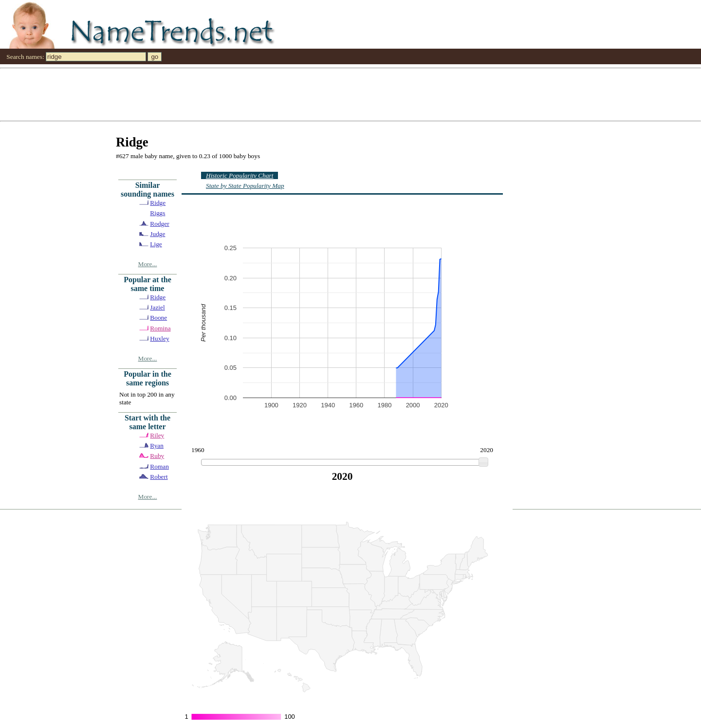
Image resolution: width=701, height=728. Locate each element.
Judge (157, 234)
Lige (156, 244)
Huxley (159, 338)
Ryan (157, 446)
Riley (157, 435)
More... (148, 264)
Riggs (157, 213)
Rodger (159, 224)
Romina (160, 328)
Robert (159, 477)
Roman (159, 466)
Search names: (25, 57)
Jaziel (157, 307)
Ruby (157, 456)
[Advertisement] (292, 94)
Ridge (158, 203)
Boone (158, 318)
